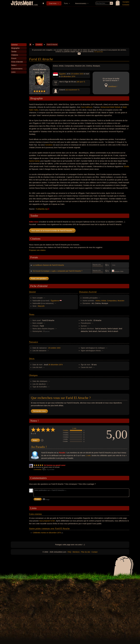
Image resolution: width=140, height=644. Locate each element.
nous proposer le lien (47, 521)
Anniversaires (81, 3)
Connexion (126, 5)
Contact (94, 552)
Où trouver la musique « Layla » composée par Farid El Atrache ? (58, 271)
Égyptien (62, 74)
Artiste (104, 301)
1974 (73, 76)
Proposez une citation (37, 250)
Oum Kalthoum (87, 107)
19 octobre (75, 74)
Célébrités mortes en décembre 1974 (47, 533)
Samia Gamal (34, 161)
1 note (74, 428)
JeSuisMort (22, 3)
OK (79, 54)
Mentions (76, 552)
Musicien (121, 301)
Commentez (38, 470)
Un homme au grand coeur (55, 465)
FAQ (69, 552)
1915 (81, 74)
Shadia (126, 166)
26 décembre (66, 76)
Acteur (98, 301)
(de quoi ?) (81, 82)
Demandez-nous (39, 411)
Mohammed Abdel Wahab (110, 107)
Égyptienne (55, 301)
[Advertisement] (70, 25)
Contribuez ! (112, 86)
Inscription (126, 2)
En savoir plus (99, 52)
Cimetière (53, 3)
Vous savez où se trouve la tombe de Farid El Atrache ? (52, 231)
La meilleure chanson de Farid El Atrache (48, 265)
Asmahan (49, 145)
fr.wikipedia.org (42, 209)
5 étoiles (66, 430)
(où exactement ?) (72, 90)
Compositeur (112, 301)
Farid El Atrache (52, 45)
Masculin (41, 306)
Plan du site (86, 552)
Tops (66, 3)
